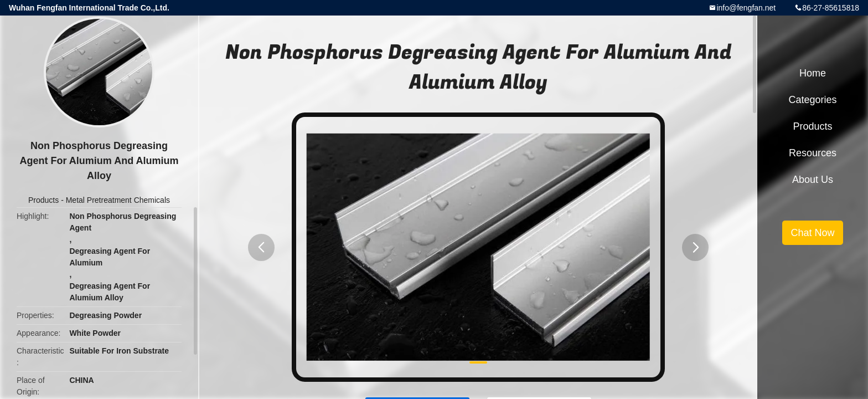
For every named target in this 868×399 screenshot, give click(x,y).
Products (43, 200)
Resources (813, 153)
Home (813, 73)
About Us (813, 180)
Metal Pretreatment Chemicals (118, 200)
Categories (812, 100)
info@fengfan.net (746, 8)
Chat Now (812, 233)
